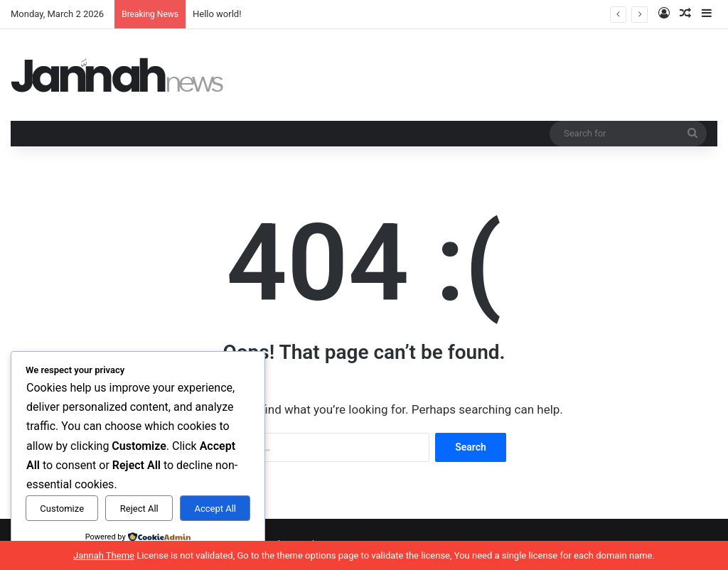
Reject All (139, 509)
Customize (62, 509)
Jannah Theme (104, 555)
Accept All (215, 509)
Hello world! (217, 14)
